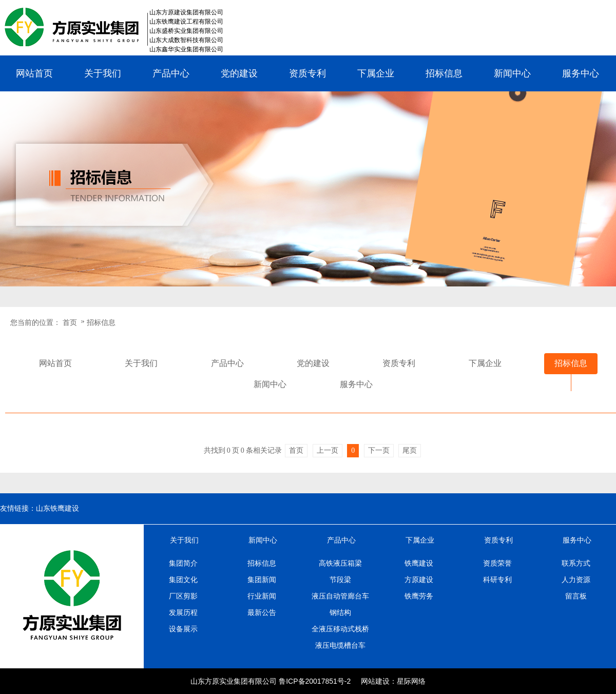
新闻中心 (512, 73)
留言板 (576, 596)
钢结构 (340, 612)
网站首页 (34, 73)
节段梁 (340, 580)
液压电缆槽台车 (340, 645)
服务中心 (581, 73)
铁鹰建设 (419, 563)
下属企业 (376, 73)
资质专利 (307, 73)
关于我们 (103, 73)
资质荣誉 (497, 563)
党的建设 (239, 73)
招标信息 (444, 73)
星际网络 (411, 681)
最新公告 (262, 612)
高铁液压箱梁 (340, 563)
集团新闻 (262, 580)
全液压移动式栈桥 (340, 629)
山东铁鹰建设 (57, 508)
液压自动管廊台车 (340, 596)
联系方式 (576, 563)
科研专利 (497, 580)
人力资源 (576, 580)
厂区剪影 (183, 596)
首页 (70, 322)
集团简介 (183, 563)
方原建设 (419, 580)
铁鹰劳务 (419, 596)
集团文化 (183, 580)
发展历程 (183, 612)
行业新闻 (262, 596)
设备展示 (183, 629)
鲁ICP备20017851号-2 (315, 681)
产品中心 (171, 73)
